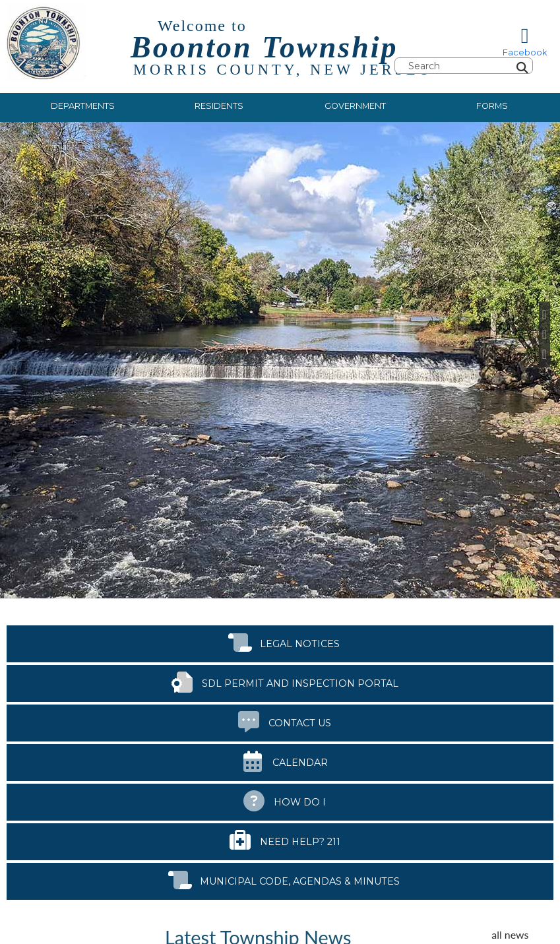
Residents (219, 106)
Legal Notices (280, 642)
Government (355, 106)
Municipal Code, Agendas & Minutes (280, 879)
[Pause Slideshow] (544, 334)
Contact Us (280, 721)
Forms (492, 106)
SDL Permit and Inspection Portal (280, 681)
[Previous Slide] (544, 315)
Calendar (280, 760)
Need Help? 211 (280, 839)
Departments (83, 106)
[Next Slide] (544, 354)
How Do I (280, 800)
